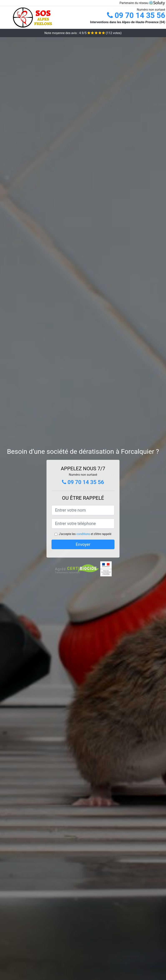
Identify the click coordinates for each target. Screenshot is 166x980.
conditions (83, 534)
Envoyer (83, 544)
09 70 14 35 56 (136, 15)
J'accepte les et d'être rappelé (85, 534)
